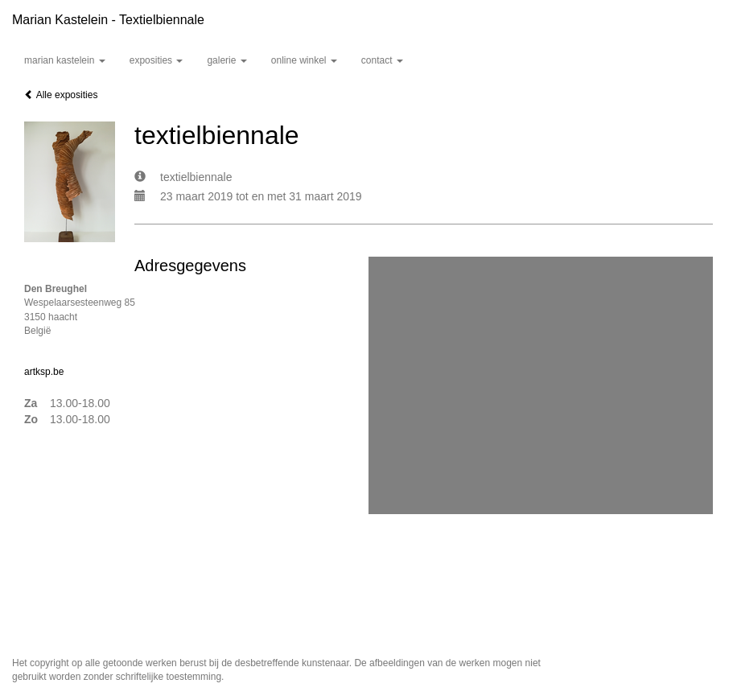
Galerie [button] (226, 60)
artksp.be (44, 372)
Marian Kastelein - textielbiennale (108, 20)
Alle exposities (61, 95)
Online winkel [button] (304, 60)
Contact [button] (382, 60)
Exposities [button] (156, 60)
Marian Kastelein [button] (65, 60)
